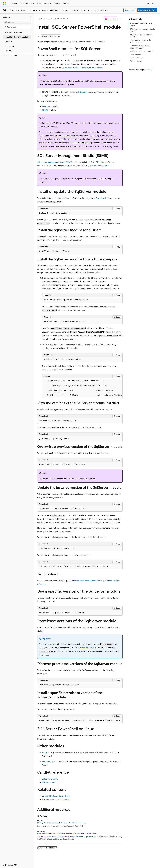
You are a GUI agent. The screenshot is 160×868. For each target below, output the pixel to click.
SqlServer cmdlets (50, 779)
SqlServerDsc (48, 762)
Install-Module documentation (87, 581)
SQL (48, 19)
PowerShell (101, 198)
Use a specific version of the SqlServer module (141, 41)
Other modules (136, 54)
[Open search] (148, 3)
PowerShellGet (86, 648)
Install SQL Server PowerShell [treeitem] (17, 37)
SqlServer (46, 106)
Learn (40, 19)
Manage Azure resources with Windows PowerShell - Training (61, 823)
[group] (82, 388)
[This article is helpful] (149, 70)
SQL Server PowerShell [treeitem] (14, 32)
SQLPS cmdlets (49, 782)
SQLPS (45, 110)
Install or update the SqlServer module (141, 36)
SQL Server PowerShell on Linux (142, 51)
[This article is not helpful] (152, 70)
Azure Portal (130, 10)
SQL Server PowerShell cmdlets (56, 799)
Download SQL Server (147, 10)
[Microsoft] (5, 3)
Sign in (154, 3)
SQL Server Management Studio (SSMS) (55, 162)
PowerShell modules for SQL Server (141, 24)
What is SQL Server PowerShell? (56, 796)
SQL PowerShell (59, 19)
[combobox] (17, 22)
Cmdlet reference (136, 58)
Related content (136, 61)
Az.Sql (45, 753)
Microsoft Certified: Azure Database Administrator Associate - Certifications (67, 833)
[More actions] (120, 19)
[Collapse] (31, 17)
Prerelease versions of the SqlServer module (140, 47)
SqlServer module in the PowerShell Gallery (83, 68)
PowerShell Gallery (99, 165)
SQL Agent (83, 92)
